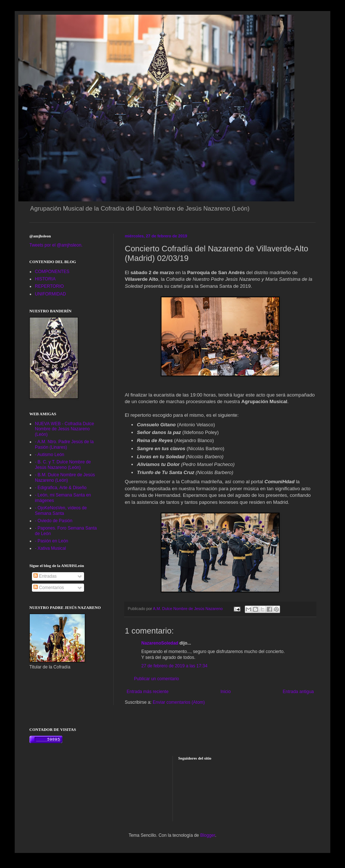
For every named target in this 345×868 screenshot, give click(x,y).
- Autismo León (50, 455)
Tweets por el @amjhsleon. (56, 245)
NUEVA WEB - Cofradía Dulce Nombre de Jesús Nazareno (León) (64, 429)
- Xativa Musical (50, 548)
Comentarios (49, 588)
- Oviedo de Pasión (54, 521)
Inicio (226, 692)
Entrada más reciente (148, 692)
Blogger (208, 835)
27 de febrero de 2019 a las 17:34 (174, 666)
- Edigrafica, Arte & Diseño (61, 488)
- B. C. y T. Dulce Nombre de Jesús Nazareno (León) (63, 465)
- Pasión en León (52, 541)
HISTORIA (45, 279)
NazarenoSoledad (160, 643)
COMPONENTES (52, 272)
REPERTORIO (49, 286)
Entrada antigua (298, 692)
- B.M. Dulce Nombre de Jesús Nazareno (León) (65, 477)
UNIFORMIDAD (50, 294)
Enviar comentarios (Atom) (179, 702)
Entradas (45, 576)
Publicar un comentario (157, 679)
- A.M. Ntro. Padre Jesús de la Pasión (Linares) (64, 444)
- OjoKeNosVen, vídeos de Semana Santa (61, 510)
